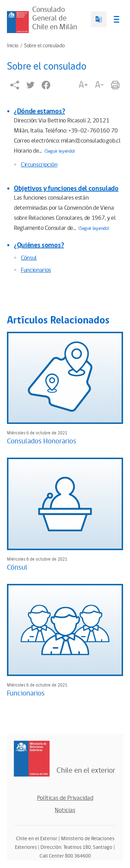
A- (99, 85)
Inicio (13, 46)
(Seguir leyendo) (60, 151)
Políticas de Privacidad (65, 798)
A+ (83, 85)
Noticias (65, 810)
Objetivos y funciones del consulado (66, 188)
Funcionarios (36, 270)
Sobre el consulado (44, 46)
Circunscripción (39, 165)
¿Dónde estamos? (39, 111)
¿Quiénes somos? (39, 245)
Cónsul (29, 258)
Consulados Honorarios (42, 441)
